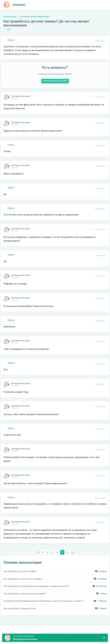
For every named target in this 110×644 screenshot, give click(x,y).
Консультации (10, 17)
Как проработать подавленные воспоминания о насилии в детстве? (36, 586)
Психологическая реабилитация (35, 17)
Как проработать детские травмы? (20, 571)
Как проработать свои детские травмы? (23, 579)
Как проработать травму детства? (20, 608)
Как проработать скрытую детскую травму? (25, 594)
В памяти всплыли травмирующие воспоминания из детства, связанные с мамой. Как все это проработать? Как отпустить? (45, 601)
